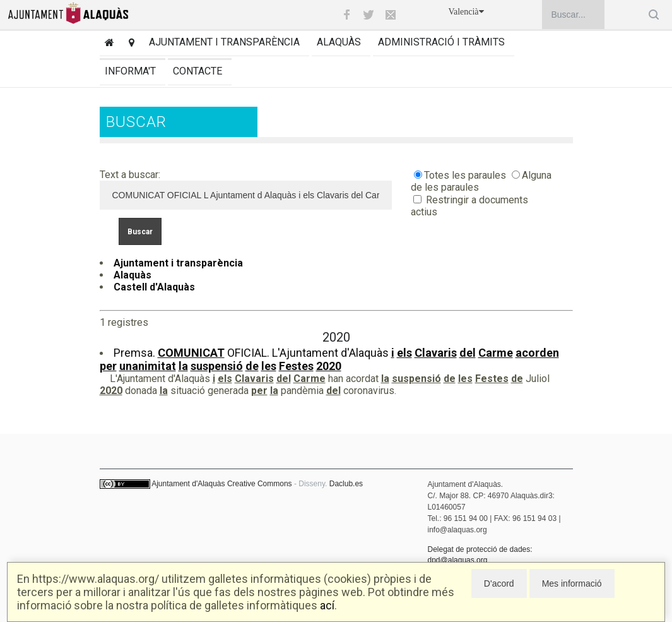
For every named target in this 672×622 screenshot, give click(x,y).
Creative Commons (260, 484)
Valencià (466, 12)
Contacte (197, 71)
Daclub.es (346, 484)
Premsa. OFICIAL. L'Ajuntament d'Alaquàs (329, 359)
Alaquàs (339, 42)
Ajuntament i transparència (224, 42)
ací (327, 605)
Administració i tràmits (441, 42)
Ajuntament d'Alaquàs (188, 484)
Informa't (130, 71)
